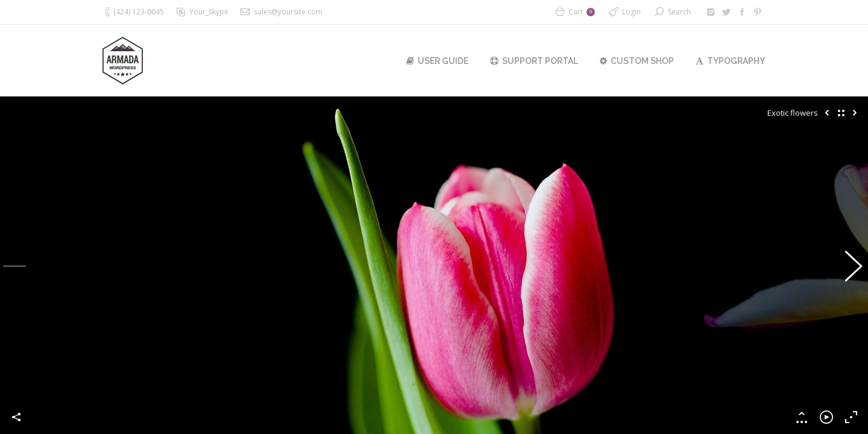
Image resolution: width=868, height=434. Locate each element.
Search (679, 12)
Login (631, 12)
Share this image (17, 417)
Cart (582, 12)
